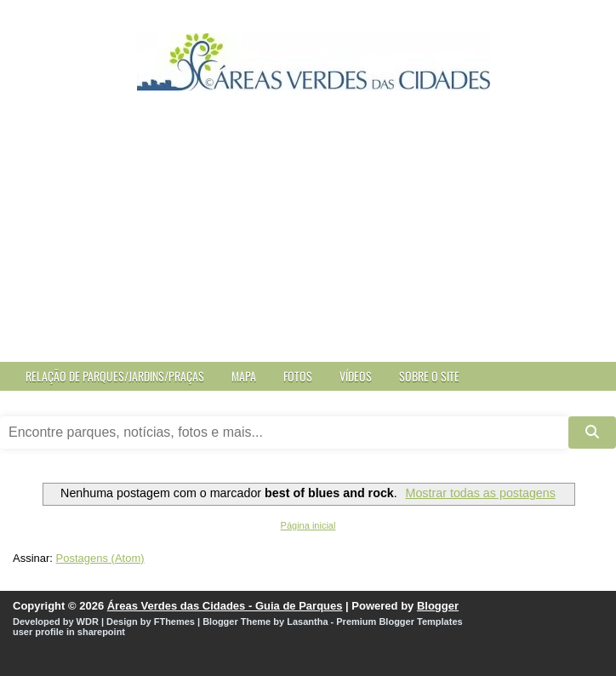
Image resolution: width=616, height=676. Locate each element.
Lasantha (307, 622)
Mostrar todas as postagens (480, 493)
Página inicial (308, 525)
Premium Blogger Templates (399, 622)
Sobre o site (429, 376)
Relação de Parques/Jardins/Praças (115, 376)
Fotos (298, 376)
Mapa (244, 376)
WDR (88, 622)
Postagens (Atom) (100, 558)
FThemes (174, 622)
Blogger (438, 606)
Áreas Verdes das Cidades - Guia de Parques (225, 606)
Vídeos (356, 376)
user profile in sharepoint (69, 632)
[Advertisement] (308, 234)
